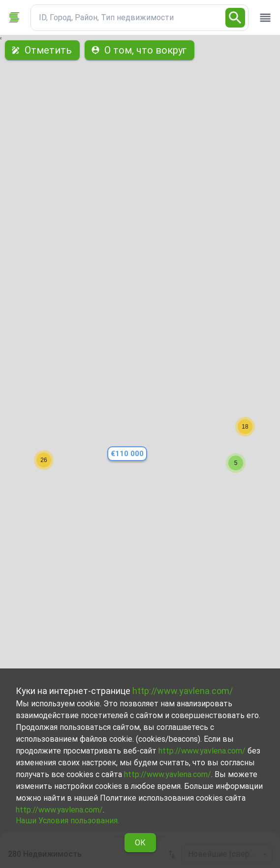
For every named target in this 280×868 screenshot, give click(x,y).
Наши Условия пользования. (67, 821)
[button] (236, 463)
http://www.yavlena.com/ (183, 691)
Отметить (42, 50)
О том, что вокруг (140, 50)
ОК (140, 843)
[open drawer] (265, 18)
